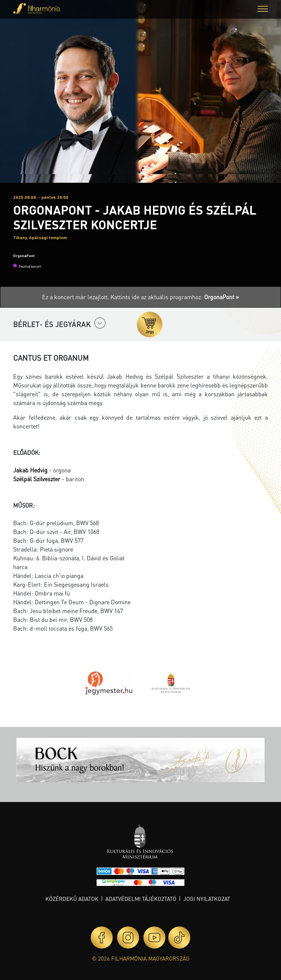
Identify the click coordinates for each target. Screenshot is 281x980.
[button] (263, 10)
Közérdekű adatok (72, 899)
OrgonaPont (24, 256)
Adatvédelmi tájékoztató (141, 899)
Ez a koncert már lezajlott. (76, 297)
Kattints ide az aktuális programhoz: (175, 297)
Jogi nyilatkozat (207, 899)
